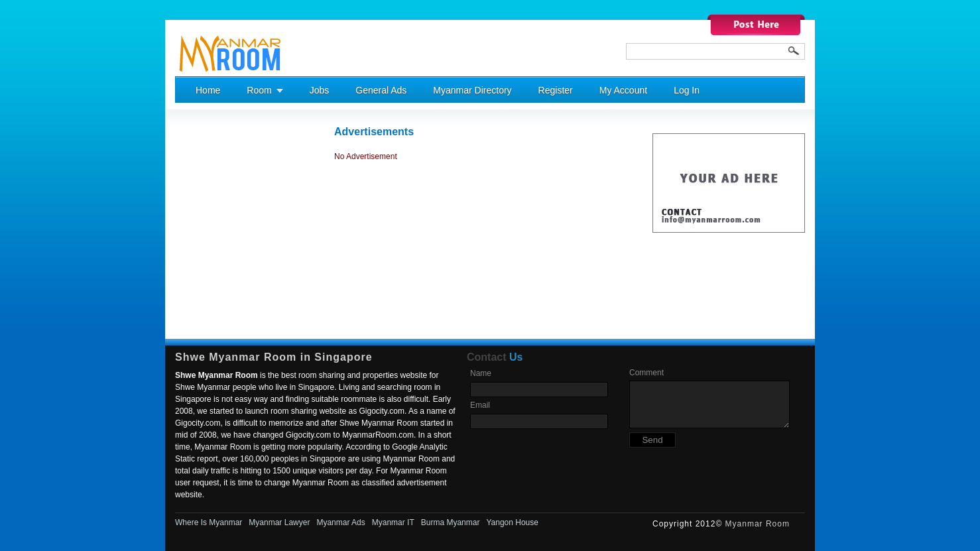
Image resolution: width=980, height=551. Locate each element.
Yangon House (512, 522)
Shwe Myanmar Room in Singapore (274, 357)
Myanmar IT (393, 522)
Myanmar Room (758, 524)
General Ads (381, 90)
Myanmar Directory (472, 90)
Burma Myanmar (451, 522)
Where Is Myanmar (209, 522)
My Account (623, 90)
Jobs (320, 90)
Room (259, 90)
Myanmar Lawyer (279, 522)
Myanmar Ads (340, 522)
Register (556, 90)
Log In (687, 90)
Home (208, 90)
